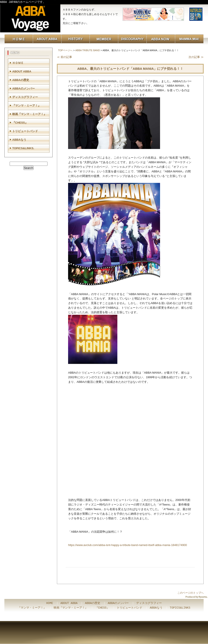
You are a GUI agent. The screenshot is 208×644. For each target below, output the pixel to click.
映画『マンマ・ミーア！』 (29, 114)
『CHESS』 (20, 123)
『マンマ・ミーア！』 (26, 106)
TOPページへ (65, 50)
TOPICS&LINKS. (23, 148)
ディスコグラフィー (25, 97)
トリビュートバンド (25, 131)
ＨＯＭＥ (18, 63)
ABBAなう (19, 140)
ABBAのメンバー (24, 88)
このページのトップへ (190, 593)
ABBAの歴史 (21, 80)
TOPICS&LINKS (180, 608)
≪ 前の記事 (64, 57)
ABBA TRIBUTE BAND (88, 50)
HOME (50, 603)
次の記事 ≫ (196, 57)
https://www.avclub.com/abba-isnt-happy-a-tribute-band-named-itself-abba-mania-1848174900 (128, 545)
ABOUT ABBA (22, 71)
